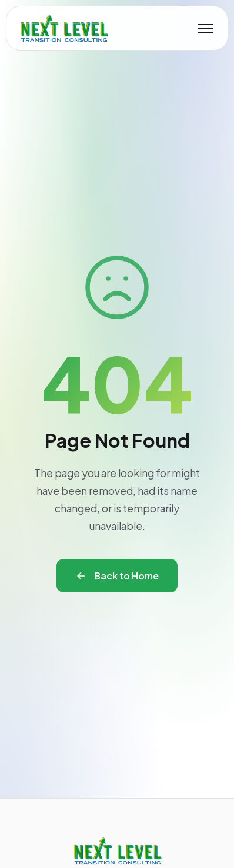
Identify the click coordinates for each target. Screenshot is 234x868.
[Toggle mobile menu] (205, 28)
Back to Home (117, 576)
